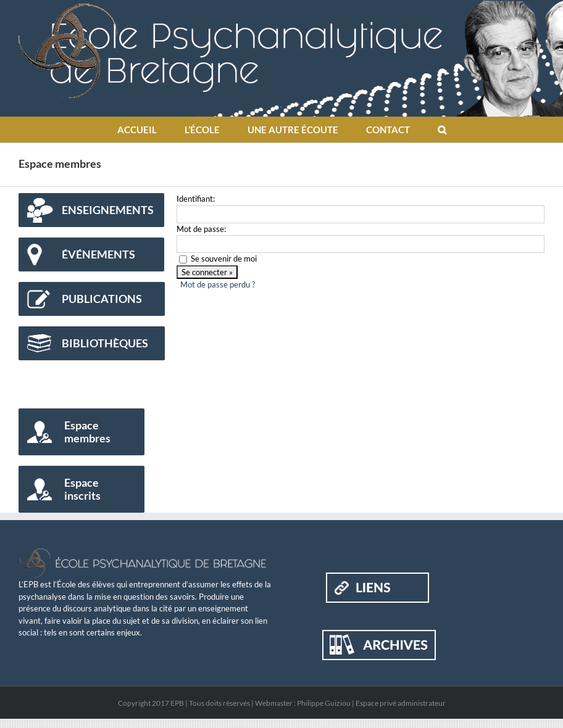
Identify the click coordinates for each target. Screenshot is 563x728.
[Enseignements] (91, 210)
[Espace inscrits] (81, 489)
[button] (442, 130)
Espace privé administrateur (401, 703)
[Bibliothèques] (92, 343)
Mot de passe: (201, 229)
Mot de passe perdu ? (218, 284)
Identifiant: (196, 199)
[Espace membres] (81, 432)
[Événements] (91, 254)
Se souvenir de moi (224, 259)
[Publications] (92, 299)
